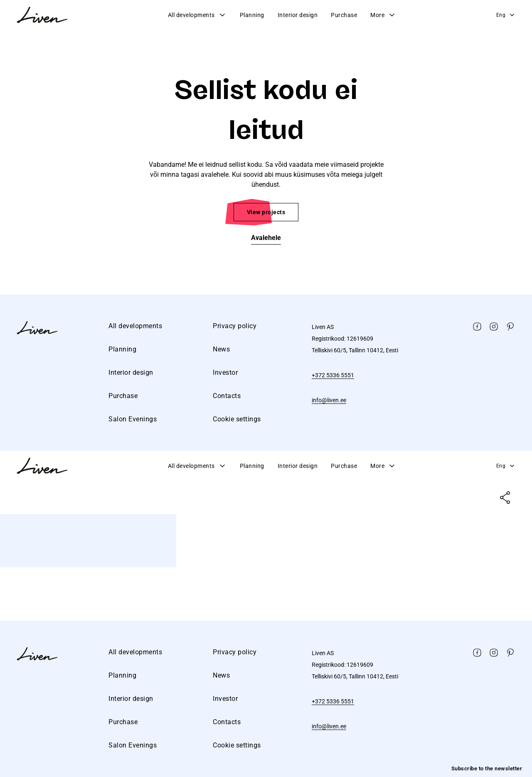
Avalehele (266, 238)
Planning (252, 15)
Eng (506, 15)
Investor (225, 372)
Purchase (344, 15)
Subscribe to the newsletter (487, 768)
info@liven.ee (329, 400)
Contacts (227, 396)
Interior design (298, 15)
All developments (197, 15)
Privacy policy (235, 326)
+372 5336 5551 (333, 375)
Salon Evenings (133, 419)
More (383, 15)
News (221, 349)
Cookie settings (237, 419)
